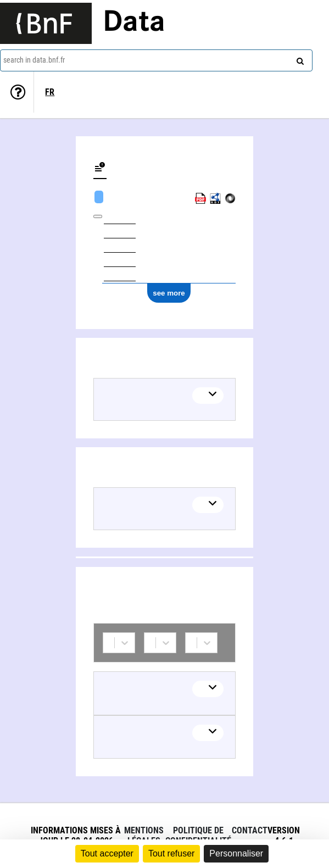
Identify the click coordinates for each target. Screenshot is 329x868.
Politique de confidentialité (198, 836)
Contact (250, 830)
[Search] (299, 59)
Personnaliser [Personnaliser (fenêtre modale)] (236, 853)
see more (169, 293)
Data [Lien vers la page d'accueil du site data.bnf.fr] (134, 23)
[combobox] (156, 60)
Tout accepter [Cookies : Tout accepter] (107, 853)
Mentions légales (144, 836)
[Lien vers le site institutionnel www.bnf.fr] (46, 23)
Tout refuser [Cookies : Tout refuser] (171, 853)
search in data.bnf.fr (34, 60)
